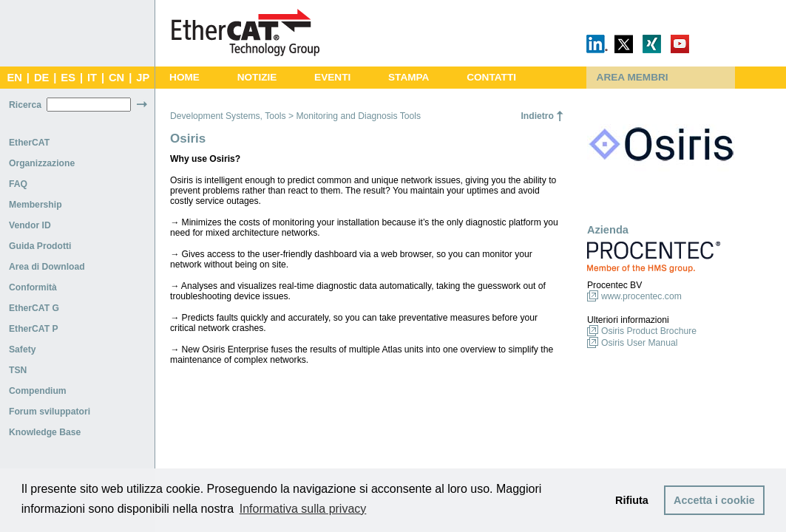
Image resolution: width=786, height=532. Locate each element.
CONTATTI (491, 77)
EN (14, 78)
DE (41, 78)
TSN (18, 370)
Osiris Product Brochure (649, 331)
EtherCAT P (34, 329)
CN (116, 78)
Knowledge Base (45, 432)
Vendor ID (30, 225)
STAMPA (409, 77)
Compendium (38, 391)
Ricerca (25, 105)
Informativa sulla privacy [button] (303, 509)
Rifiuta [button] (632, 500)
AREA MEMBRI (633, 77)
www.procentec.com (641, 296)
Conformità (33, 287)
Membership (35, 205)
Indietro (537, 116)
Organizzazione (42, 163)
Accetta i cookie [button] (714, 500)
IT (92, 78)
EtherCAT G (34, 308)
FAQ (18, 184)
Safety (23, 349)
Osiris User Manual (639, 343)
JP (143, 78)
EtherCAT (29, 143)
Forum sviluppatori (50, 412)
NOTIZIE (257, 77)
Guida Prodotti (40, 246)
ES (68, 78)
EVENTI (332, 77)
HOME (184, 77)
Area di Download (47, 267)
